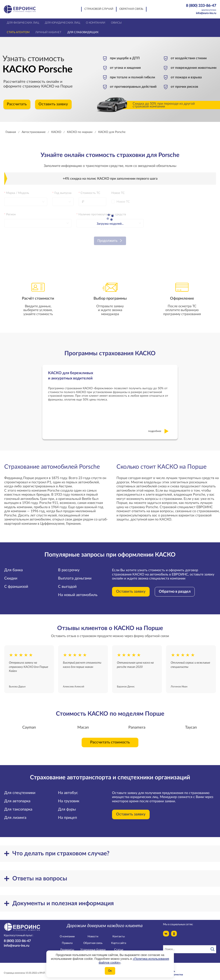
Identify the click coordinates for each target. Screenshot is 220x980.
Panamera (137, 724)
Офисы (116, 23)
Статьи (119, 946)
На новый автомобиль (78, 591)
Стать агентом (18, 32)
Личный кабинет (48, 32)
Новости (93, 933)
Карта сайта (119, 940)
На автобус (68, 789)
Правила (67, 940)
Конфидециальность (164, 967)
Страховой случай (99, 9)
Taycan (191, 724)
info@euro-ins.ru (206, 13)
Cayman (29, 724)
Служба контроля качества (168, 971)
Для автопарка (17, 797)
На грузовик (69, 797)
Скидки (11, 575)
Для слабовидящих (83, 32)
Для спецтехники (20, 789)
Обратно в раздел (175, 588)
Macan (83, 724)
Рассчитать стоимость (110, 739)
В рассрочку (69, 567)
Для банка (13, 567)
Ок (110, 971)
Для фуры (67, 806)
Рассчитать (17, 104)
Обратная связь (131, 9)
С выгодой (67, 583)
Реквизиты (67, 946)
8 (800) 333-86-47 (199, 8)
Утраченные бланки (93, 946)
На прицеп (67, 814)
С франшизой (16, 583)
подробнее (158, 427)
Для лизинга (15, 814)
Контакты (119, 933)
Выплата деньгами (75, 575)
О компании (67, 933)
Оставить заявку (53, 104)
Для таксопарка (18, 806)
